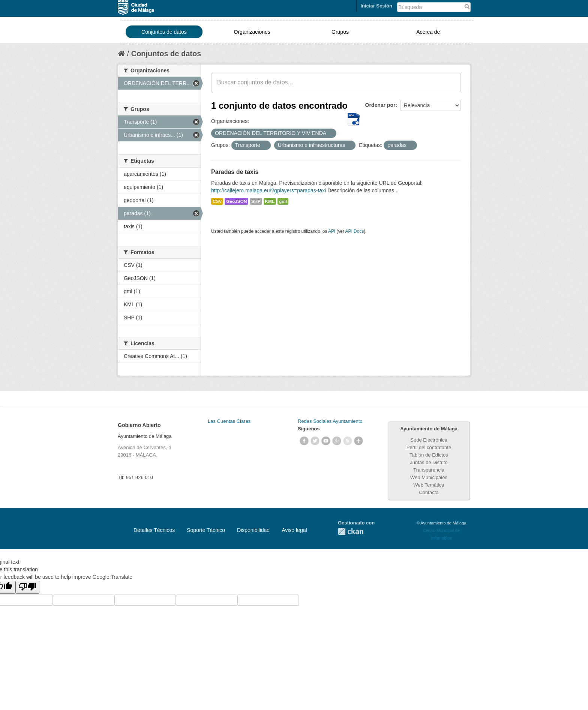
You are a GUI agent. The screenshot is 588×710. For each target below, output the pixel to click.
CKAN (351, 531)
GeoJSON (236, 201)
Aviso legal (294, 530)
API (332, 231)
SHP (256, 201)
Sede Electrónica (429, 440)
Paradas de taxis (235, 172)
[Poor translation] (27, 587)
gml (283, 201)
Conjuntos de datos (164, 32)
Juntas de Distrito (429, 462)
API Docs (355, 231)
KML (270, 201)
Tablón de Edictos (429, 455)
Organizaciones (252, 32)
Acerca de (428, 32)
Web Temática (429, 485)
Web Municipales (429, 477)
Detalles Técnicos (154, 530)
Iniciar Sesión (376, 6)
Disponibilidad (253, 530)
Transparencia (429, 470)
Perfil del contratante (429, 447)
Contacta (429, 492)
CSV (217, 201)
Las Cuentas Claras (229, 421)
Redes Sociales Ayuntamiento (330, 421)
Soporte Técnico (206, 530)
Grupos (340, 32)
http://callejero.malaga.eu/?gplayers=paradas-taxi (268, 190)
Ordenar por (380, 105)
